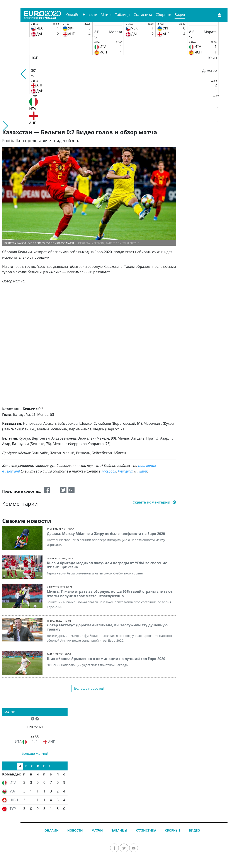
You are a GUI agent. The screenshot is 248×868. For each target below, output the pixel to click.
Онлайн (73, 15)
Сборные (163, 15)
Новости (90, 15)
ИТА (18, 742)
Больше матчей (35, 753)
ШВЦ (14, 800)
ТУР (13, 809)
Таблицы (123, 15)
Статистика (143, 15)
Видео (180, 15)
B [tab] (26, 766)
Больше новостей (89, 688)
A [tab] (20, 766)
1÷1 (35, 742)
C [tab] (32, 766)
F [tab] (50, 766)
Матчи (106, 15)
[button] (23, 74)
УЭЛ (13, 791)
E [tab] (44, 766)
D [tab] (38, 766)
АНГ (51, 742)
